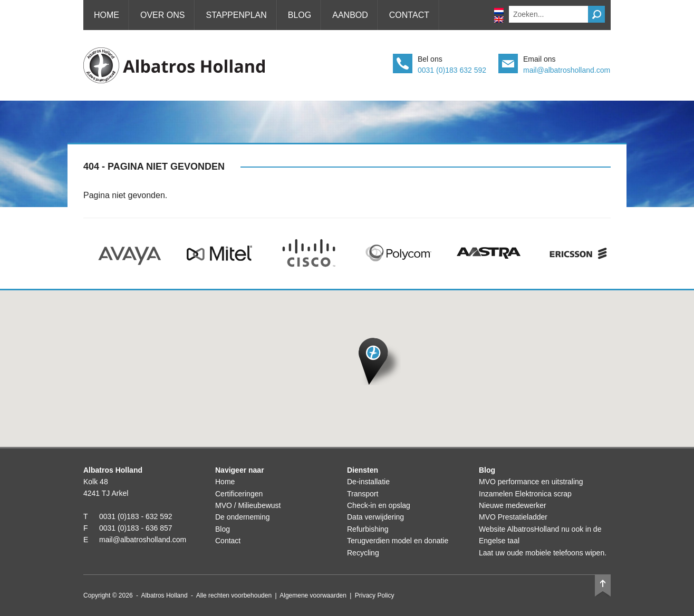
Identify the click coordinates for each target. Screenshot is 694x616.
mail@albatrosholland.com (567, 70)
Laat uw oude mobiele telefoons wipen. (543, 553)
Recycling (363, 553)
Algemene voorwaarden (313, 595)
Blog (300, 15)
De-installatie (368, 482)
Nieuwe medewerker (513, 505)
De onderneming (243, 517)
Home (107, 15)
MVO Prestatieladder (513, 517)
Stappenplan (236, 15)
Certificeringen (239, 494)
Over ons (162, 15)
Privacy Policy (375, 595)
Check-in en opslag (379, 505)
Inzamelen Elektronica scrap (525, 494)
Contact (409, 15)
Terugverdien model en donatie (398, 541)
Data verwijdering (375, 517)
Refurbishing (368, 529)
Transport (363, 494)
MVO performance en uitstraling (531, 482)
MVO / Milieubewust (248, 505)
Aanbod (350, 15)
